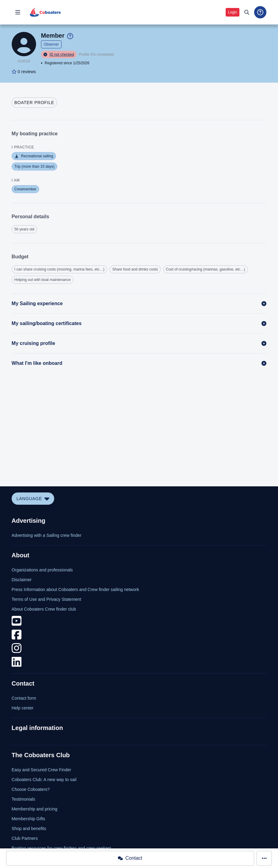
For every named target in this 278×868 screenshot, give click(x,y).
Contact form (24, 698)
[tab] (34, 103)
